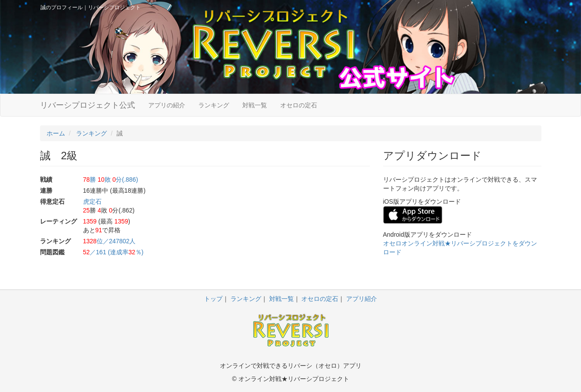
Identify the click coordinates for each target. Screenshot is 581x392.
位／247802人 (110, 241)
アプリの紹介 (167, 105)
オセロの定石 (299, 105)
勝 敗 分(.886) (111, 180)
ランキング (214, 105)
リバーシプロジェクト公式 (88, 105)
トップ (213, 299)
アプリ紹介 (362, 299)
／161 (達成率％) (113, 252)
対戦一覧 (255, 105)
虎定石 (92, 201)
